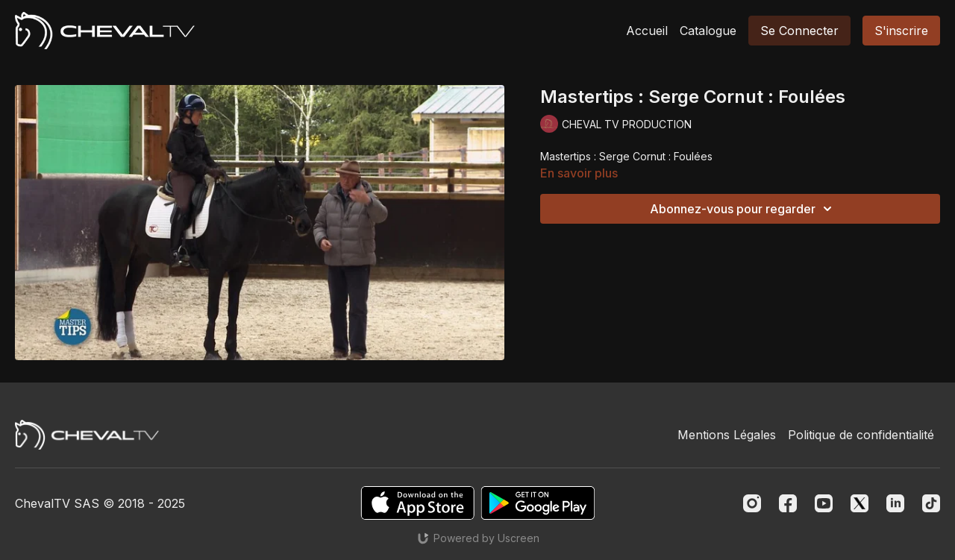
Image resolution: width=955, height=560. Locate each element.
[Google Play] (538, 503)
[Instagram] (752, 503)
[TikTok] (931, 503)
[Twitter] (859, 503)
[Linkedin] (895, 503)
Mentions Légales (727, 435)
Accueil (647, 31)
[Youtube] (824, 503)
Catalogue (708, 31)
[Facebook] (788, 503)
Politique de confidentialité (861, 435)
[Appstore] (417, 503)
